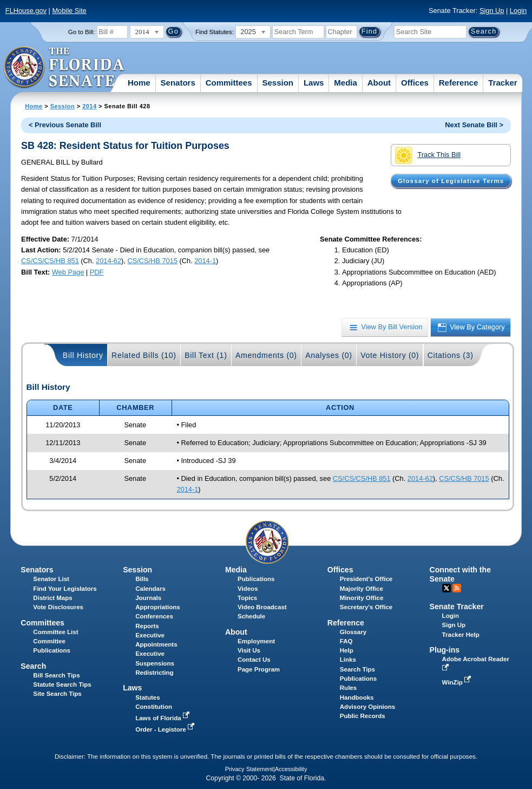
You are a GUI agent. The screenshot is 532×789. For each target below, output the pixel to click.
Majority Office (362, 589)
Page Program (259, 669)
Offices (415, 83)
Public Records (363, 716)
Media (346, 83)
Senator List (51, 579)
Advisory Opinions (367, 707)
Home (139, 83)
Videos (248, 589)
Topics (247, 598)
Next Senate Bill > (474, 125)
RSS (457, 588)
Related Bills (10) (144, 355)
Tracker (503, 83)
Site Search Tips (57, 694)
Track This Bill (428, 155)
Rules (348, 688)
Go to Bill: (82, 32)
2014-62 (109, 261)
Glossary (353, 632)
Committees (229, 83)
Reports (147, 626)
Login (518, 11)
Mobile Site (69, 11)
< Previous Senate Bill (65, 125)
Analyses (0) (329, 355)
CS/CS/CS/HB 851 (50, 261)
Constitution (154, 707)
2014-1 (205, 261)
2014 (89, 106)
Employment (256, 641)
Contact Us (254, 660)
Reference (459, 83)
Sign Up (492, 11)
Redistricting (154, 673)
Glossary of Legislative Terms (451, 181)
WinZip (458, 682)
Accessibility (291, 769)
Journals (148, 598)
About (379, 83)
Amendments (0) (266, 355)
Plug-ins (445, 650)
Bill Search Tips (56, 675)
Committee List (55, 632)
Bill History (83, 355)
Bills (142, 579)
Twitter (446, 588)
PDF (97, 272)
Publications (256, 579)
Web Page (68, 272)
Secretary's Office (366, 607)
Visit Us (249, 650)
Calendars (150, 589)
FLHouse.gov (26, 11)
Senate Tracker (457, 607)
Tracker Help (461, 635)
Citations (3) (451, 355)
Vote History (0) (390, 355)
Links (348, 660)
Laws (314, 83)
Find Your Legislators (65, 589)
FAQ (346, 641)
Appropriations (158, 607)
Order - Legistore (166, 729)
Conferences (154, 616)
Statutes (147, 697)
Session (278, 83)
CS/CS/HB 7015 (152, 261)
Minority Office (362, 598)
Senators (178, 83)
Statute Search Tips (62, 684)
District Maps (52, 598)
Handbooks (357, 697)
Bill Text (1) (206, 355)
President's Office (366, 579)
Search (33, 666)
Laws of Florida (163, 718)
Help (347, 650)
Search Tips (357, 669)
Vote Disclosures (58, 607)
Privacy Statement (249, 769)
